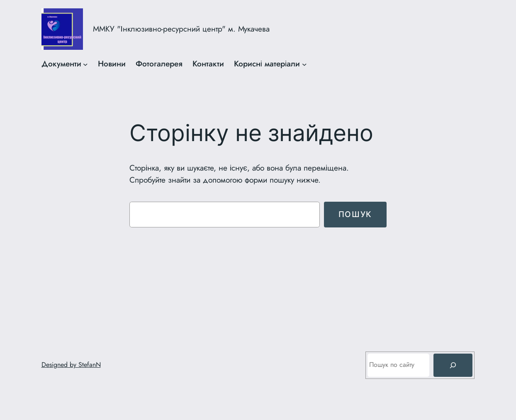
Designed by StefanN (71, 365)
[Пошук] (453, 365)
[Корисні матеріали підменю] (304, 64)
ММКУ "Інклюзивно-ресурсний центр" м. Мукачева (181, 29)
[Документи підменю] (85, 64)
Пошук (355, 214)
